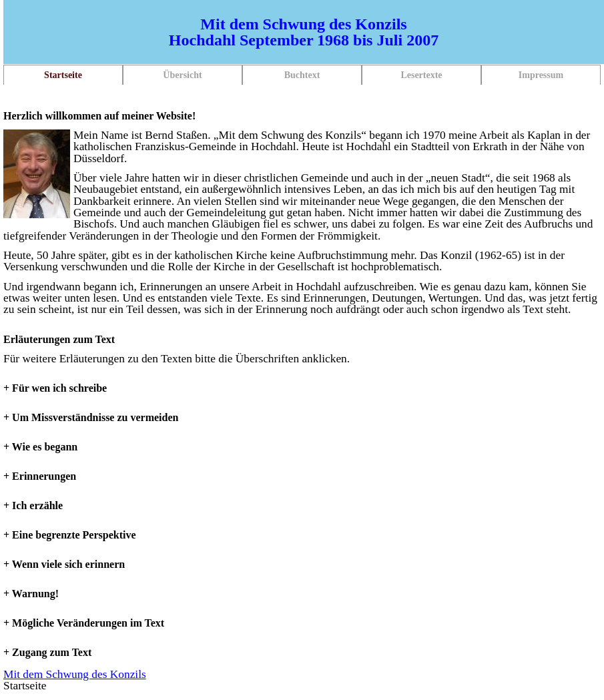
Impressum (541, 75)
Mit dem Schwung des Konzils (75, 674)
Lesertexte (421, 75)
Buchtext (302, 75)
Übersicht (182, 75)
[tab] (304, 340)
